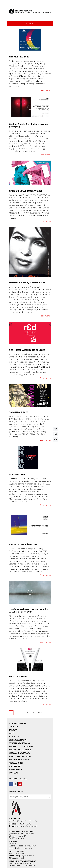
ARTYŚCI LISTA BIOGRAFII (21, 747)
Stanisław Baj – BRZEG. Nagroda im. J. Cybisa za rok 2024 (29, 611)
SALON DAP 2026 (19, 412)
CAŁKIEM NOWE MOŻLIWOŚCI (25, 191)
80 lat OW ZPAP (18, 677)
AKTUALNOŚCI (16, 763)
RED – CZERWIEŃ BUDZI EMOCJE (27, 350)
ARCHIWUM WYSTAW (19, 760)
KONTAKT (14, 773)
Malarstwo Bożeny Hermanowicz (27, 283)
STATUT (13, 730)
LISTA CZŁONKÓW (18, 740)
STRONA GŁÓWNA (18, 723)
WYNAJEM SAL (16, 770)
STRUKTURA (15, 737)
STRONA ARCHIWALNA (20, 743)
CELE (11, 733)
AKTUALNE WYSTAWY (20, 753)
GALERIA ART (15, 766)
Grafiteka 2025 (17, 475)
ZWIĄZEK (14, 727)
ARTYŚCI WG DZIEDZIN (20, 750)
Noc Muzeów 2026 (19, 57)
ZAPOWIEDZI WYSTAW (20, 756)
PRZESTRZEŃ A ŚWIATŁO (23, 544)
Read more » (45, 90)
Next (40, 713)
